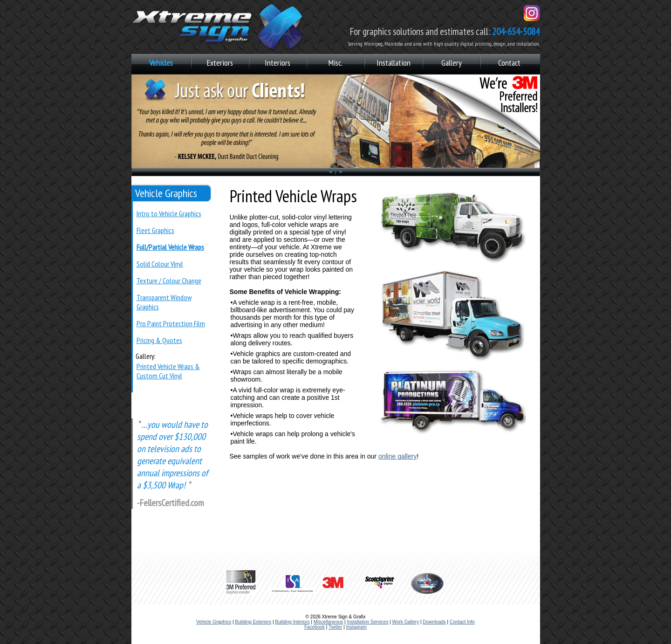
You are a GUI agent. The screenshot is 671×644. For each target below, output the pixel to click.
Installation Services (367, 622)
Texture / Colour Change (169, 281)
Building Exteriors (253, 622)
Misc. (335, 63)
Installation (394, 63)
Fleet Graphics (155, 230)
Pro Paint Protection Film (171, 323)
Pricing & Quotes (159, 340)
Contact (509, 63)
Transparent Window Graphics (164, 302)
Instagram (356, 627)
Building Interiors (292, 622)
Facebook (315, 627)
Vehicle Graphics (214, 622)
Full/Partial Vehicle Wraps (170, 247)
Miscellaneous (328, 622)
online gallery (398, 456)
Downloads (434, 622)
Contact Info (462, 622)
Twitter (335, 627)
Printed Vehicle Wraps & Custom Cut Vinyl (168, 371)
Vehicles (161, 63)
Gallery (452, 63)
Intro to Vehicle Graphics (169, 213)
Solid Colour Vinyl (160, 264)
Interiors (277, 63)
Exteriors (220, 63)
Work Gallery (406, 622)
